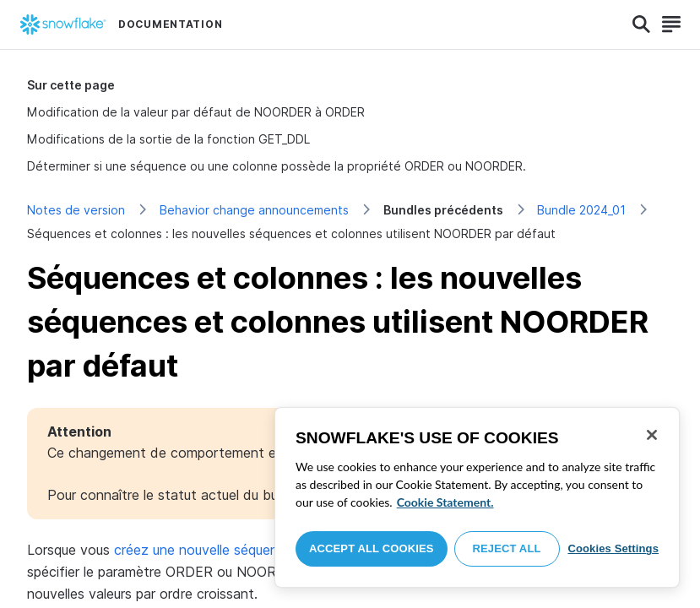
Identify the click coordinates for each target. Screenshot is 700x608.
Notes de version (76, 210)
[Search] (641, 24)
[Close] (652, 435)
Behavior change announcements (254, 210)
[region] (477, 497)
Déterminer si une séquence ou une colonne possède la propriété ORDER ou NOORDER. (277, 166)
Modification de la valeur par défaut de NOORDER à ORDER (196, 112)
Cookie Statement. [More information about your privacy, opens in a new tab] (445, 502)
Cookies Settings (613, 548)
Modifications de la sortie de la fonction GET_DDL (168, 139)
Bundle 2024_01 (581, 210)
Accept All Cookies (372, 548)
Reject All (507, 548)
